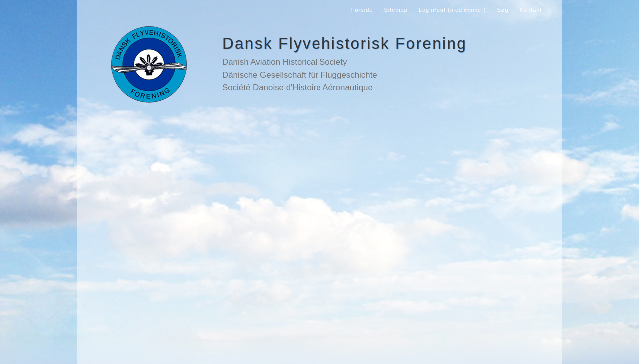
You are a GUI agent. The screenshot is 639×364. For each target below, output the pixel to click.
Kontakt (531, 10)
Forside (362, 10)
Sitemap (396, 10)
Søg (503, 10)
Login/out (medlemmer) (453, 10)
